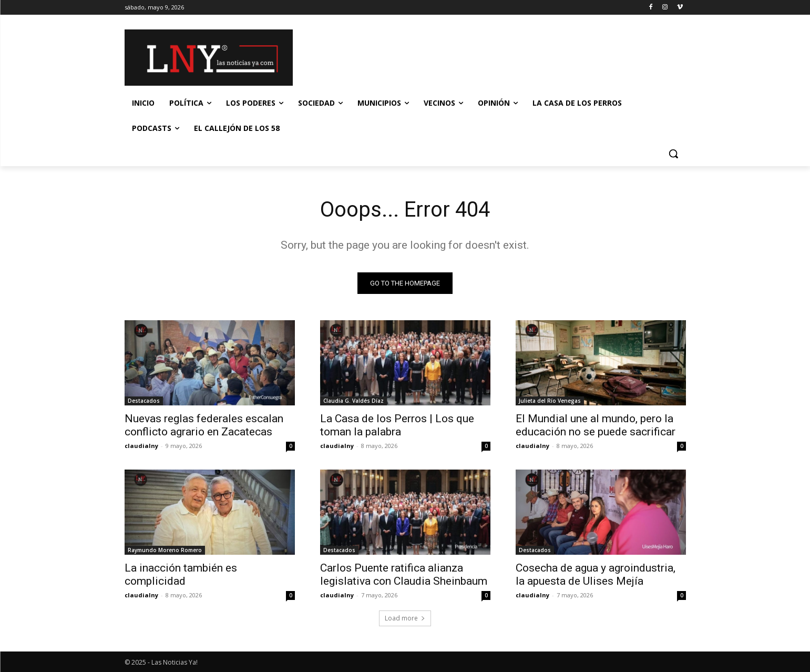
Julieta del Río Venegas (550, 401)
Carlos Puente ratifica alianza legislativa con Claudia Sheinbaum (404, 574)
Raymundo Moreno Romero (165, 550)
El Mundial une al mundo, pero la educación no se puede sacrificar (596, 425)
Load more (405, 618)
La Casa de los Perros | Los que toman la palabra (397, 425)
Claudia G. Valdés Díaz (353, 401)
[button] (673, 154)
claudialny (141, 446)
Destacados (144, 401)
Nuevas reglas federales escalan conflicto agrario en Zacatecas (204, 425)
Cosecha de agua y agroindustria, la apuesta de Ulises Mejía (596, 574)
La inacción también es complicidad (181, 574)
